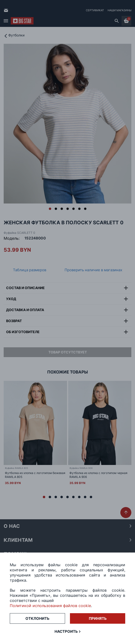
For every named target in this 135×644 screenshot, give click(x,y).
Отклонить (37, 618)
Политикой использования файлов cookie (50, 606)
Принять (98, 618)
